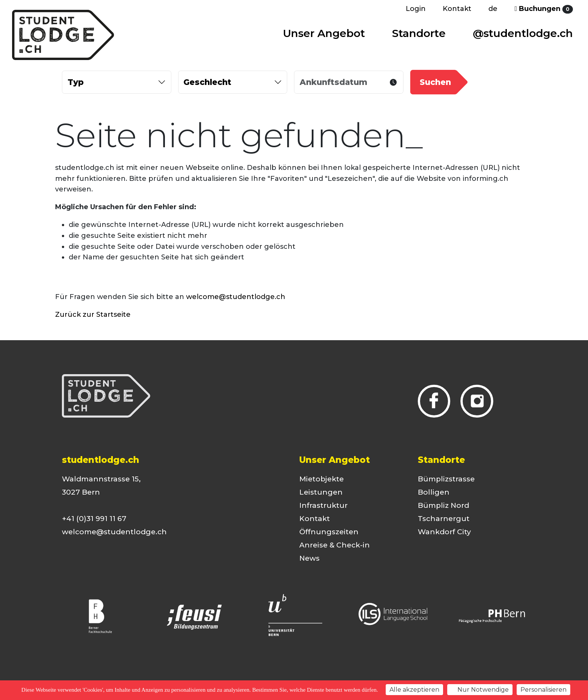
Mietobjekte (322, 479)
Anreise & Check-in (335, 545)
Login (416, 9)
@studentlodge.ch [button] (523, 33)
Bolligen (434, 492)
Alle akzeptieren (414, 690)
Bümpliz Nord (443, 505)
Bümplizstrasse (446, 479)
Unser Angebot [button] (324, 33)
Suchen (435, 82)
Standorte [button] (419, 33)
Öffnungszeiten (329, 532)
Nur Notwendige (480, 690)
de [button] (493, 9)
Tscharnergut (444, 519)
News (309, 558)
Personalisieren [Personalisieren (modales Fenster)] (543, 690)
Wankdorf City (444, 532)
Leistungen (321, 492)
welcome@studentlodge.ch (236, 297)
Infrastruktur (323, 505)
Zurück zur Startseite (93, 315)
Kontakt (457, 9)
